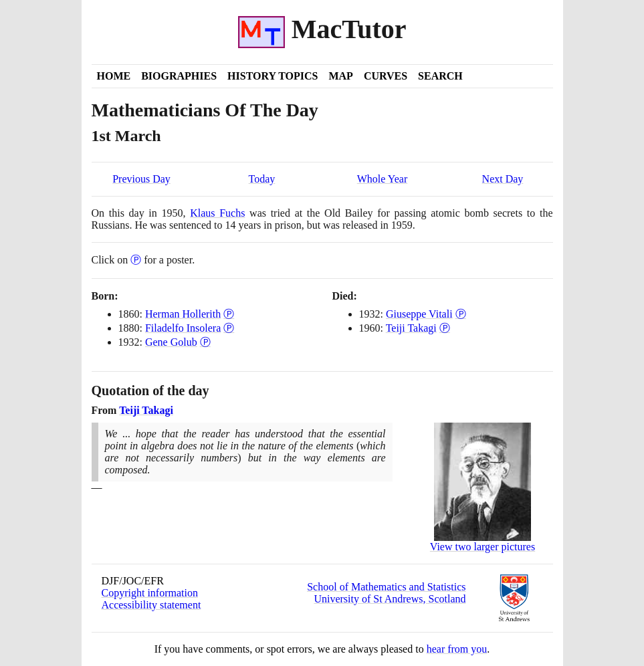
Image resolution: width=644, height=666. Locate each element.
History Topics (273, 76)
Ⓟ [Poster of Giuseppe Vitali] (461, 314)
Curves (386, 76)
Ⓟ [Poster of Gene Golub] (205, 342)
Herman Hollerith (183, 314)
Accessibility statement (151, 605)
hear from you (457, 649)
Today (262, 179)
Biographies (179, 76)
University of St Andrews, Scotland (390, 599)
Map (340, 76)
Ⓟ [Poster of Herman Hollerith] (229, 314)
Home (114, 76)
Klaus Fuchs (217, 213)
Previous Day (141, 179)
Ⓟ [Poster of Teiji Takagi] (445, 328)
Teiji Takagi (411, 328)
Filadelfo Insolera (183, 328)
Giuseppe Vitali (419, 314)
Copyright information (150, 593)
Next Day (503, 179)
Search (440, 76)
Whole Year (383, 179)
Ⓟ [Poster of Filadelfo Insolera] (229, 328)
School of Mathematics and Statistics (386, 587)
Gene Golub (171, 342)
